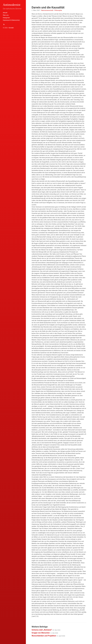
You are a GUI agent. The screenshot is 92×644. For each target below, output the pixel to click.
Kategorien (6, 18)
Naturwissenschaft (47, 10)
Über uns (6, 15)
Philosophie (58, 10)
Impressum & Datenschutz (11, 20)
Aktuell (5, 13)
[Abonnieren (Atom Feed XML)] (4, 25)
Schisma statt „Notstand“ (46, 630)
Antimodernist (12, 5)
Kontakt (11, 28)
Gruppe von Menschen (45, 633)
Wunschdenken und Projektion (48, 636)
